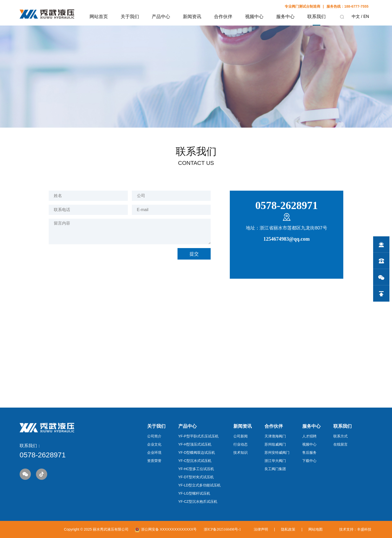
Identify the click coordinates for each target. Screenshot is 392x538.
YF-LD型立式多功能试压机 (199, 485)
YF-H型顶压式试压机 (195, 444)
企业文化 (154, 444)
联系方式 (340, 436)
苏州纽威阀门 (275, 444)
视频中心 (309, 444)
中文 (356, 16)
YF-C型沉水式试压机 (195, 461)
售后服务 (309, 453)
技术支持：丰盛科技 (355, 529)
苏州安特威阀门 (277, 453)
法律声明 (261, 529)
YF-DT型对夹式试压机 (196, 477)
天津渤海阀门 (275, 436)
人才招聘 (309, 436)
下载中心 (309, 461)
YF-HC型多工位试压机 (196, 469)
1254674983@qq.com (287, 239)
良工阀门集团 (275, 469)
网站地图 (315, 529)
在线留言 (340, 444)
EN (366, 16)
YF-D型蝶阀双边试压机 (197, 453)
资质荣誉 (154, 461)
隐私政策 (288, 529)
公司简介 (154, 436)
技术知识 (241, 453)
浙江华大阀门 (275, 461)
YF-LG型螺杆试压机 (194, 493)
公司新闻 (241, 436)
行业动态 (241, 444)
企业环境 (154, 453)
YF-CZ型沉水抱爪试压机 (198, 502)
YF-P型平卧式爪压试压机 (198, 436)
